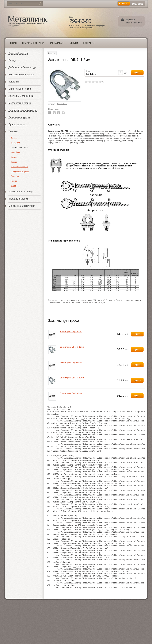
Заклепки (14, 82)
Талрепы (15, 176)
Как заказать (57, 43)
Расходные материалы (21, 75)
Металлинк (28, 19)
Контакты (89, 43)
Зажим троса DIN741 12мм (72, 378)
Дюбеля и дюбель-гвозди (22, 67)
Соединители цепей (20, 171)
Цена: (88, 71)
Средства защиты (18, 124)
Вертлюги (15, 143)
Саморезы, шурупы (19, 117)
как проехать (88, 28)
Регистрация (137, 4)
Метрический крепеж (20, 103)
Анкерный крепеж (18, 53)
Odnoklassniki (63, 113)
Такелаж (13, 132)
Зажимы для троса (20, 148)
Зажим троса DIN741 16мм (72, 347)
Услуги (74, 43)
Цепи (13, 186)
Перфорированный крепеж (23, 110)
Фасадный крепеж (18, 199)
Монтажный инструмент (22, 206)
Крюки (14, 162)
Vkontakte (59, 113)
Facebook (50, 113)
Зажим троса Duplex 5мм (71, 393)
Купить (137, 334)
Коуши (14, 157)
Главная (52, 53)
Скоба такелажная (19, 167)
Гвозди (12, 60)
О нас (13, 43)
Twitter (54, 113)
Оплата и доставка (33, 43)
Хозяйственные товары (21, 192)
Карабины (16, 152)
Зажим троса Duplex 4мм (71, 331)
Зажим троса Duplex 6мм (71, 362)
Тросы (14, 181)
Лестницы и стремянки (21, 96)
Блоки (14, 138)
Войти (125, 4)
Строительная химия (20, 89)
